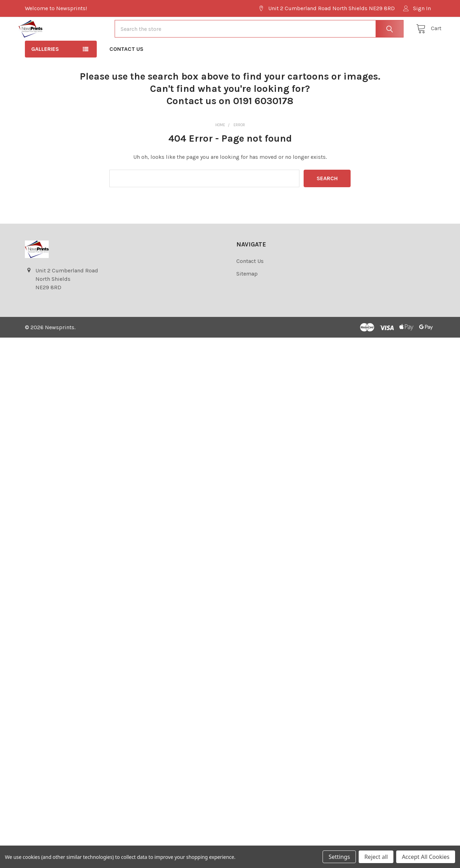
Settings (339, 857)
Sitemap (247, 293)
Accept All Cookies (426, 857)
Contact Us (126, 68)
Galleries (45, 68)
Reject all (376, 857)
